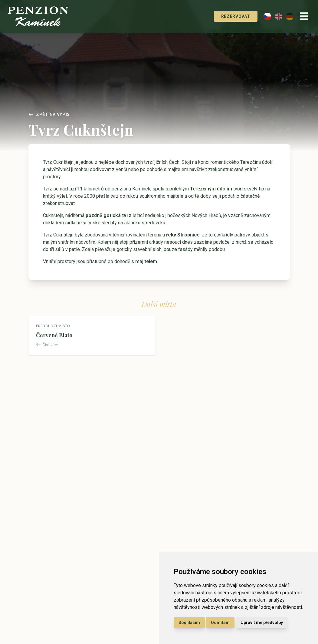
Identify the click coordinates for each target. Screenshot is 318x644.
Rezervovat (229, 16)
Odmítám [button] (220, 623)
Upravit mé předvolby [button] (262, 623)
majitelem (146, 261)
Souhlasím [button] (189, 623)
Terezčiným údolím (211, 189)
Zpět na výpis (49, 114)
